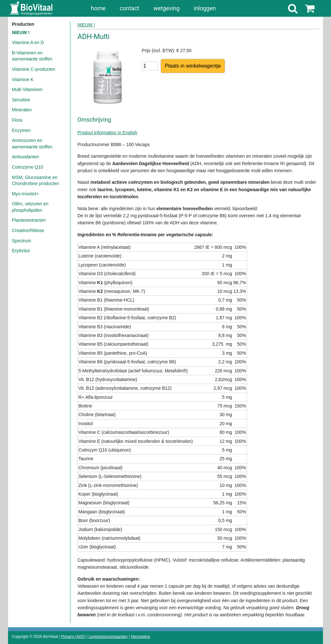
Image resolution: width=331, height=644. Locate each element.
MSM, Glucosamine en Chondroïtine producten (35, 181)
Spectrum (22, 241)
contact (130, 8)
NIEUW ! (21, 33)
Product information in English (107, 133)
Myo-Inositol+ (25, 194)
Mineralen (22, 110)
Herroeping (140, 637)
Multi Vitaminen (27, 89)
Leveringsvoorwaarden (108, 637)
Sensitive (21, 100)
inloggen (205, 8)
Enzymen (21, 130)
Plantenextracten (29, 220)
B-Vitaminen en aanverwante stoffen (32, 56)
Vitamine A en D (28, 42)
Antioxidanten (26, 157)
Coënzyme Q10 (27, 167)
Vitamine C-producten (34, 69)
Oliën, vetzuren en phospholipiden (30, 207)
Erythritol (21, 251)
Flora (17, 120)
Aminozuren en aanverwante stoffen (32, 144)
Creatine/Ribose (28, 230)
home (98, 8)
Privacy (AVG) (73, 637)
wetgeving (166, 8)
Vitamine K (23, 79)
